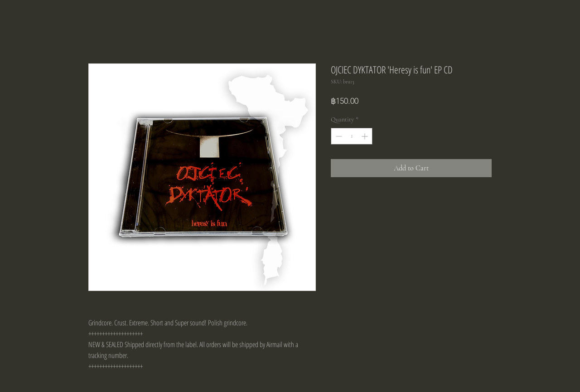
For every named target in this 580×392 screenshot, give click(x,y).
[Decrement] (338, 136)
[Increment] (365, 136)
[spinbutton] (352, 136)
